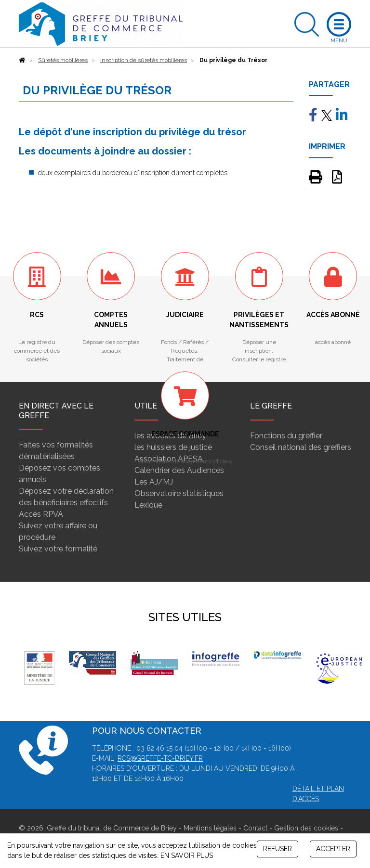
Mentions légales (210, 828)
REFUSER (277, 849)
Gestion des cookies (306, 828)
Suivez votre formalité (58, 549)
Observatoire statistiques (179, 493)
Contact (255, 828)
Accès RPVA (41, 514)
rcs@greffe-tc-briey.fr (160, 758)
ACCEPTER (333, 849)
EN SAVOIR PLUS (187, 855)
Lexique (148, 505)
